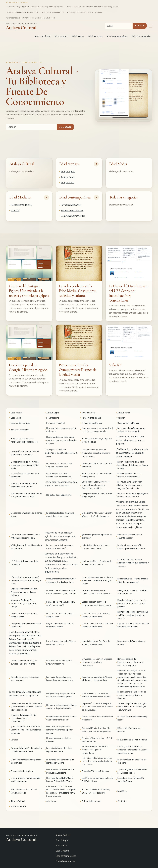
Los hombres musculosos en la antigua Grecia (60, 615)
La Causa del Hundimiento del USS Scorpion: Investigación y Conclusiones (35, 12)
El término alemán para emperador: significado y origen (26, 780)
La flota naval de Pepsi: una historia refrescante (97, 718)
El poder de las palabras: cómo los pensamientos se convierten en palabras (132, 604)
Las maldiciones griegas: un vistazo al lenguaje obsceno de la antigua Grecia (97, 580)
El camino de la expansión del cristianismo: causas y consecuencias (24, 718)
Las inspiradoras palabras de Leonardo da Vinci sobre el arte (60, 679)
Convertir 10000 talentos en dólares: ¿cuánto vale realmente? (97, 592)
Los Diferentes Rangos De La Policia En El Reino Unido (97, 780)
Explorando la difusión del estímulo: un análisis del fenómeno (26, 750)
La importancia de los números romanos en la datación (60, 547)
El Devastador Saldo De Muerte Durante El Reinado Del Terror (60, 780)
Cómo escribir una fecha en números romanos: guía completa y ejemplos (133, 563)
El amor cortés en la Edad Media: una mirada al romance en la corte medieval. (61, 440)
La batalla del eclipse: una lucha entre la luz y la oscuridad (60, 515)
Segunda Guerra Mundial (73, 216)
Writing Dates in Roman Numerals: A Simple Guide (26, 547)
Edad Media (78, 36)
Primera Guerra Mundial (72, 210)
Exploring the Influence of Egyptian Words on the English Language (97, 515)
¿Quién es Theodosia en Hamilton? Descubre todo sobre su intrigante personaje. (26, 730)
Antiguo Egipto (68, 172)
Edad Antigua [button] (61, 36)
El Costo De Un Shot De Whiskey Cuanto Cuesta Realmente (96, 791)
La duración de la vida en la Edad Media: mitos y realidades (25, 453)
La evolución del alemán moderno (132, 740)
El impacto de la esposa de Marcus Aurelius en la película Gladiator (61, 707)
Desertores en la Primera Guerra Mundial (131, 643)
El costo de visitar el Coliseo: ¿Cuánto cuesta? (130, 536)
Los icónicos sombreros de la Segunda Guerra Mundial (59, 465)
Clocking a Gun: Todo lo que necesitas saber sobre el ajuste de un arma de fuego (132, 750)
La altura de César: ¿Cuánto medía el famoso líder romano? (97, 563)
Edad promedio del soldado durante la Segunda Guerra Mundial (26, 495)
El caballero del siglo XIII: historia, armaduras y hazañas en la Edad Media (25, 465)
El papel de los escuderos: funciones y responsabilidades (24, 440)
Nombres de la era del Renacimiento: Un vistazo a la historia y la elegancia (130, 662)
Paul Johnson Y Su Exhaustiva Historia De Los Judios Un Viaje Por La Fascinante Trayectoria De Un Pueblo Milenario (61, 791)
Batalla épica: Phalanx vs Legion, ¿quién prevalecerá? (61, 604)
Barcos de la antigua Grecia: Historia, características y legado (96, 604)
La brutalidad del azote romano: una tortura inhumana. (96, 547)
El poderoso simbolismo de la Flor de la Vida (27, 515)
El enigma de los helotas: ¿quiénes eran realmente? (132, 592)
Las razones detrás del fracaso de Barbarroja (97, 465)
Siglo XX (115, 365)
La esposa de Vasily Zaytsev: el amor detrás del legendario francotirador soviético (95, 485)
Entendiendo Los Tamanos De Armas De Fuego (131, 780)
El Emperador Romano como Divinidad (130, 730)
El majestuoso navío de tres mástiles (58, 740)
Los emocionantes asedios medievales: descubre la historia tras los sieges (96, 453)
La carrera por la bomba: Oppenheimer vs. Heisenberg (59, 475)
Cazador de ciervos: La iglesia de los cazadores (25, 679)
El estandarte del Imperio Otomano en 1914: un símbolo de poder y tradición (133, 615)
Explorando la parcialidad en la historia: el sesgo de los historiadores (95, 750)
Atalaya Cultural (42, 36)
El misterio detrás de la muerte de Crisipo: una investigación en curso (62, 592)
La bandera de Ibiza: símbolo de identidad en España (60, 761)
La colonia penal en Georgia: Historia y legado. (84, 12)
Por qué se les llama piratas (23, 771)
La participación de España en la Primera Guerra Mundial (96, 643)
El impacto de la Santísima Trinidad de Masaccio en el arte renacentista (97, 662)
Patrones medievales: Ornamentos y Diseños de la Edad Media (30, 18)
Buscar (140, 26)
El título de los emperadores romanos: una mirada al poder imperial (59, 730)
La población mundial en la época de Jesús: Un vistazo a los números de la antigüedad (97, 707)
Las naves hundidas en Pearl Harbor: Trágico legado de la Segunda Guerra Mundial (130, 485)
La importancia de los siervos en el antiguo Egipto (97, 495)
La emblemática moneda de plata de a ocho (132, 761)
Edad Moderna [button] (95, 36)
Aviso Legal (51, 801)
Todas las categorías (141, 36)
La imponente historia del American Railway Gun (26, 625)
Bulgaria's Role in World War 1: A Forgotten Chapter (60, 625)
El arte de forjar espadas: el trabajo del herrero (62, 430)
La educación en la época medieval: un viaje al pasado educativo (98, 430)
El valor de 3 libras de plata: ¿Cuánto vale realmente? (98, 740)
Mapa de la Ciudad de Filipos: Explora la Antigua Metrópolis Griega (24, 604)
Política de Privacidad (91, 801)
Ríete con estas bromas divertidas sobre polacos (97, 475)
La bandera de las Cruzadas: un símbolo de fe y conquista (131, 430)
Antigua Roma (68, 183)
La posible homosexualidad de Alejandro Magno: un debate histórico (24, 592)
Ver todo (15, 740)
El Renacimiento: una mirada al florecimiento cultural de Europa (96, 695)
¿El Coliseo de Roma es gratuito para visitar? (25, 563)
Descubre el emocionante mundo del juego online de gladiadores (61, 580)
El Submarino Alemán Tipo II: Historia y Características (130, 475)
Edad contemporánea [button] (117, 36)
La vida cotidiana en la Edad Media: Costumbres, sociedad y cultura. (92, 7)
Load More (122, 791)
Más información (18, 806)
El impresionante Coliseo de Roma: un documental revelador (62, 718)
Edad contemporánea (75, 197)
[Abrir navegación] (151, 26)
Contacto (122, 801)
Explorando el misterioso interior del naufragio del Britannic (133, 625)
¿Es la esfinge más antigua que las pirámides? (97, 536)
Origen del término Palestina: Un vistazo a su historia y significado (96, 730)
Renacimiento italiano (21, 205)
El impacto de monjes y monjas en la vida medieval (97, 440)
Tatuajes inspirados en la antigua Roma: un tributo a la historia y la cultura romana (132, 707)
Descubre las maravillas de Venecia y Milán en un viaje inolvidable (97, 679)
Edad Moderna (20, 197)
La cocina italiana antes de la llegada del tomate (59, 750)
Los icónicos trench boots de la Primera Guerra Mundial (96, 615)
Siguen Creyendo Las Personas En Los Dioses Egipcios (132, 771)
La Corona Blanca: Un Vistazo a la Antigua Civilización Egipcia (26, 536)
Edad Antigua (69, 164)
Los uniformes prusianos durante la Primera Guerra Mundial (97, 625)
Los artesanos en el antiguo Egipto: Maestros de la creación (133, 495)
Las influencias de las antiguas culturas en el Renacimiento (24, 662)
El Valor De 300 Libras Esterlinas (95, 771)
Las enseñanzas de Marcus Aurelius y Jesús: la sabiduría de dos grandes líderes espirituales (26, 707)
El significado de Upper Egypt (59, 495)
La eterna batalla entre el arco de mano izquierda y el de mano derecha (132, 695)
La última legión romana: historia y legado (132, 718)
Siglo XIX (15, 210)
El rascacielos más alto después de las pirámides (26, 761)
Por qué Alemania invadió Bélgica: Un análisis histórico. (61, 643)
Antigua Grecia (68, 177)
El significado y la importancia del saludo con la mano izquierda (61, 695)
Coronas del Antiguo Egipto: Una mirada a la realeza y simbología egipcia (34, 7)
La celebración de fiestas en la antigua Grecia (24, 615)
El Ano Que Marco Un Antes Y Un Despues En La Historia (60, 771)
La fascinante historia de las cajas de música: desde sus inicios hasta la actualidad (97, 761)
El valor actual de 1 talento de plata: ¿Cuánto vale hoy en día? (133, 580)
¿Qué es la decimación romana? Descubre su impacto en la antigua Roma (26, 580)
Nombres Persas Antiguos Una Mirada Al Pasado (24, 791)
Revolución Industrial (71, 205)
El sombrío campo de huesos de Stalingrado (25, 475)
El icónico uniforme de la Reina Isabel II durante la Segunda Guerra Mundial (133, 465)
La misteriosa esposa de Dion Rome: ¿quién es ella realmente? (132, 547)
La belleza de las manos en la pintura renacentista (59, 662)
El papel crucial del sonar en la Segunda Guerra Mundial (24, 485)
